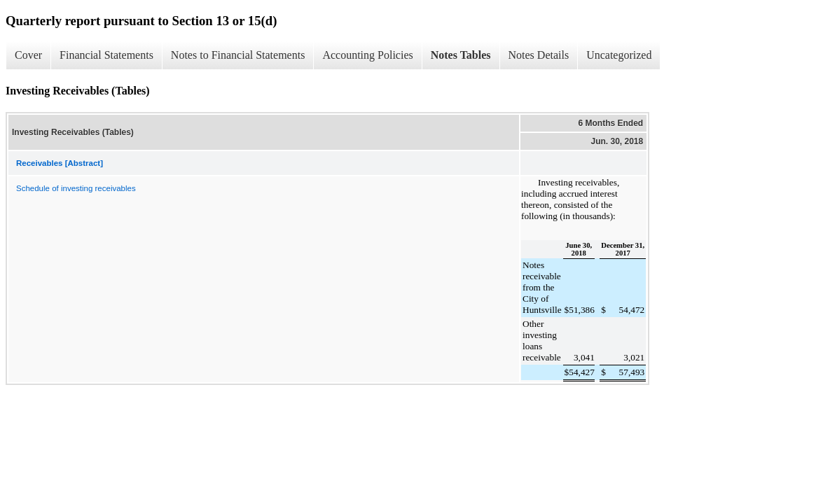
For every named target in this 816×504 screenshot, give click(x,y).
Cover (28, 55)
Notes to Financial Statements (238, 55)
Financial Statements (106, 55)
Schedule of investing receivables (76, 188)
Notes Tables (461, 55)
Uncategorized (619, 55)
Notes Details (539, 55)
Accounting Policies (367, 55)
